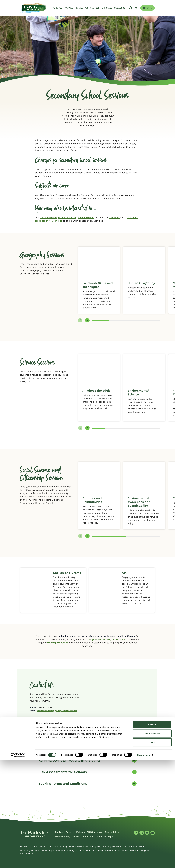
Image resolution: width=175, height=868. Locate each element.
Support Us (120, 8)
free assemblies (48, 218)
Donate (147, 8)
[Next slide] (87, 320)
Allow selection (152, 841)
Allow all (152, 832)
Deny (152, 850)
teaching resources (58, 643)
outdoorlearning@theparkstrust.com (57, 711)
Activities (89, 8)
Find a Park (58, 8)
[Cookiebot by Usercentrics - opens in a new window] (18, 863)
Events (80, 8)
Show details (143, 863)
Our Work (70, 8)
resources (114, 218)
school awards (86, 218)
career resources (67, 218)
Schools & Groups (104, 8)
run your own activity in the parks (106, 639)
